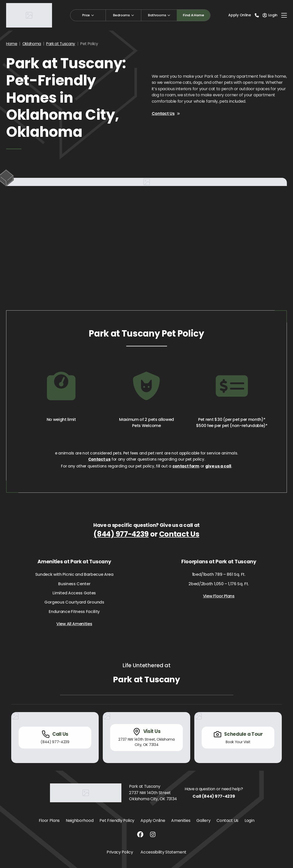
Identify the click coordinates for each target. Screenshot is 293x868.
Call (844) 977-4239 (214, 796)
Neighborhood (80, 820)
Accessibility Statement (163, 852)
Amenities (181, 820)
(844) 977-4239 (121, 534)
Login (249, 820)
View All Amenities (74, 624)
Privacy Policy (120, 852)
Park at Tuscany (61, 44)
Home (12, 44)
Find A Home (193, 15)
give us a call (218, 466)
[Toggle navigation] (284, 15)
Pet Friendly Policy (117, 820)
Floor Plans (49, 820)
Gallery (203, 820)
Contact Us (166, 113)
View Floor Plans (219, 596)
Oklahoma (32, 44)
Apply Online (239, 15)
